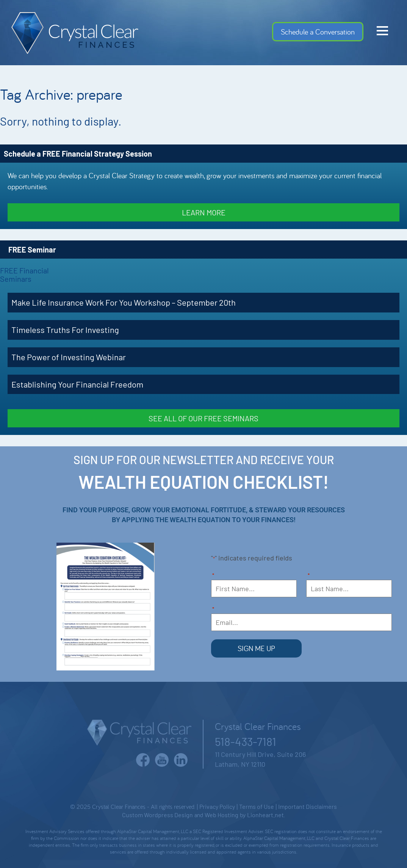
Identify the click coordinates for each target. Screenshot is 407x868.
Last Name (309, 576)
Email (213, 610)
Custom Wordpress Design (157, 815)
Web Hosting (222, 815)
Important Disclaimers (308, 806)
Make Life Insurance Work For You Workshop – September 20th (124, 302)
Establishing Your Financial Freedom (77, 384)
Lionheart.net (265, 815)
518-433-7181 (246, 741)
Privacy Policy (217, 806)
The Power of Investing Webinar (69, 357)
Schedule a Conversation (318, 32)
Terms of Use (257, 806)
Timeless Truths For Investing (65, 330)
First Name (213, 576)
